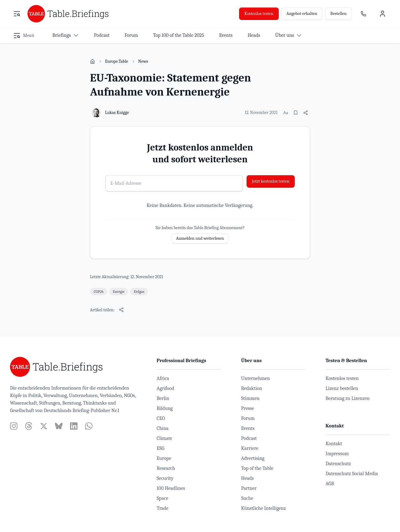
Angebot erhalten (302, 14)
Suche (247, 498)
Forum (248, 418)
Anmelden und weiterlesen (200, 238)
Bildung (165, 408)
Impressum (337, 454)
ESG (160, 448)
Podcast (249, 438)
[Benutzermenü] (382, 14)
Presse (248, 408)
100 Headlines (171, 488)
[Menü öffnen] (17, 14)
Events (248, 428)
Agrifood (165, 388)
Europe (164, 458)
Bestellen (338, 14)
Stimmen (250, 398)
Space (162, 498)
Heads (247, 478)
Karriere (250, 448)
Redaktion (252, 388)
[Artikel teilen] (306, 113)
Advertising (253, 458)
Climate (164, 438)
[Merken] (296, 113)
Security (165, 478)
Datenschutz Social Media (352, 474)
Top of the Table (257, 468)
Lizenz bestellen (342, 388)
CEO (161, 418)
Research (166, 468)
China (162, 428)
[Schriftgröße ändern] (286, 113)
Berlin (163, 398)
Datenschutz (338, 464)
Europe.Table (117, 61)
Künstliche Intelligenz (264, 508)
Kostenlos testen (259, 14)
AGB (330, 484)
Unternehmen (256, 378)
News (143, 61)
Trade (162, 508)
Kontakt (334, 444)
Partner (249, 488)
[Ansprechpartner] (363, 14)
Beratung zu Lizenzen (348, 398)
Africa (163, 378)
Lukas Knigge (117, 113)
